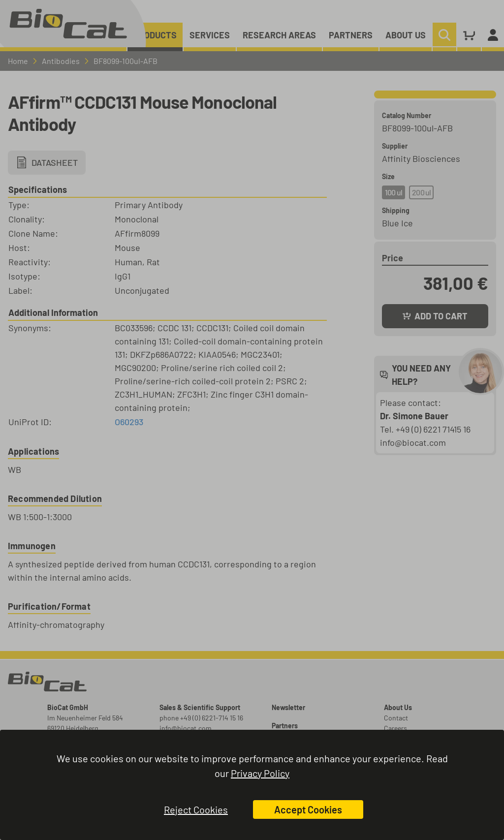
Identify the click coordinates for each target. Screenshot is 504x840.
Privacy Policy (260, 773)
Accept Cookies (308, 809)
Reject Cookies (196, 809)
